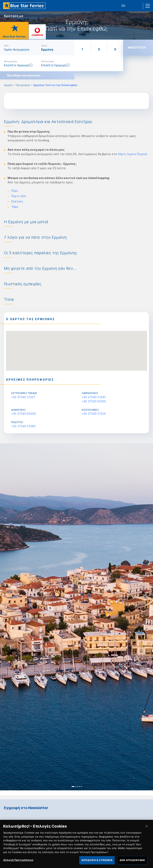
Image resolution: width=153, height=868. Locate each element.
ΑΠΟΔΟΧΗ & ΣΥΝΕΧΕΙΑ (97, 862)
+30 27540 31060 (23, 426)
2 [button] (76, 787)
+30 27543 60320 (94, 401)
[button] (76, 347)
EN (123, 6)
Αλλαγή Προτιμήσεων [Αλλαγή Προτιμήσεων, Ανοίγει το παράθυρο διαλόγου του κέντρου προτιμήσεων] (18, 862)
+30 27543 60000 (24, 414)
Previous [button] (6, 617)
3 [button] (78, 787)
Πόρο (15, 191)
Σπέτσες (17, 201)
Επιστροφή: (48, 61)
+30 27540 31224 (94, 414)
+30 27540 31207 (23, 397)
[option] (76, 617)
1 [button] (73, 787)
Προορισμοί (23, 85)
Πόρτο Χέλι (19, 196)
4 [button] (79, 787)
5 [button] (81, 787)
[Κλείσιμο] (147, 828)
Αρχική (8, 85)
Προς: (44, 46)
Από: (6, 46)
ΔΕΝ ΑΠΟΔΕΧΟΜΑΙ (132, 862)
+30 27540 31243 (94, 397)
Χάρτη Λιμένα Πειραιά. (133, 154)
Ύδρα (15, 207)
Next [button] (147, 617)
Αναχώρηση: (11, 61)
